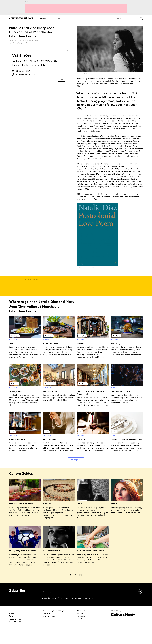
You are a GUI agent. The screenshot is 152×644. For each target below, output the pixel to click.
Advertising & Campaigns (54, 628)
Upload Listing (49, 633)
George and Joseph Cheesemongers (126, 456)
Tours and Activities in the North (91, 567)
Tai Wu (12, 360)
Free (61, 79)
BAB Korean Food (51, 360)
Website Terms (15, 636)
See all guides (76, 592)
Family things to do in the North (23, 567)
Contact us (14, 628)
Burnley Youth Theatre (121, 408)
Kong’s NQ (116, 360)
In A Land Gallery (51, 408)
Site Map (47, 630)
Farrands (81, 456)
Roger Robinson (105, 176)
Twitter (80, 630)
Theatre (115, 520)
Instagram (81, 633)
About (12, 630)
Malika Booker (127, 176)
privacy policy (88, 615)
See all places (76, 476)
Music (80, 520)
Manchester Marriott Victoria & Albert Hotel (91, 409)
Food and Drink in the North (21, 520)
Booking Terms (15, 638)
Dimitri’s (81, 360)
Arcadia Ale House (17, 456)
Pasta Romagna (50, 456)
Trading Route (15, 408)
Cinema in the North (52, 567)
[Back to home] (21, 19)
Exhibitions (48, 520)
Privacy (12, 633)
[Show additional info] (39, 75)
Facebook (81, 636)
